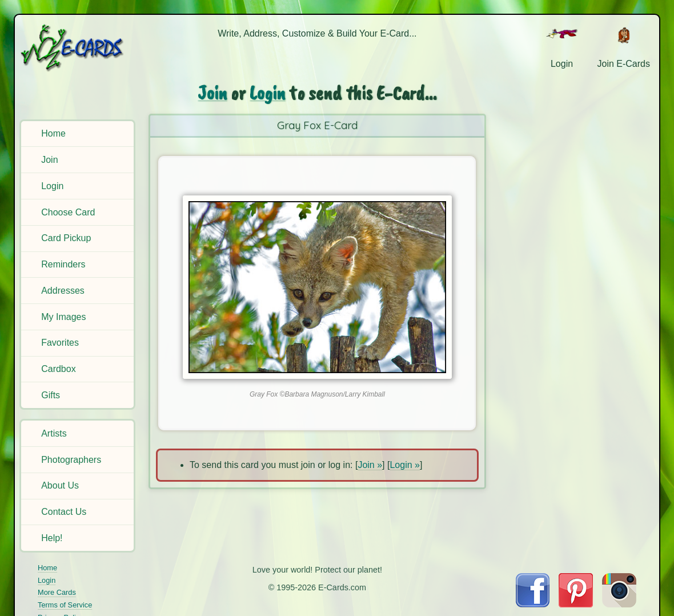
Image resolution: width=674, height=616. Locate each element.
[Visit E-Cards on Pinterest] (576, 604)
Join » (370, 465)
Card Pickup (66, 238)
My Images (63, 317)
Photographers (71, 460)
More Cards (57, 592)
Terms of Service (65, 605)
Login (52, 186)
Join (49, 160)
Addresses (63, 291)
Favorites (60, 343)
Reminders (63, 264)
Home (53, 133)
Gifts (51, 395)
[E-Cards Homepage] (79, 48)
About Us (60, 485)
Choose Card (68, 212)
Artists (54, 433)
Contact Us (64, 512)
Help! (52, 538)
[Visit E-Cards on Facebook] (533, 604)
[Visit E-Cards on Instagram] (619, 604)
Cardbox (58, 369)
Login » (405, 465)
